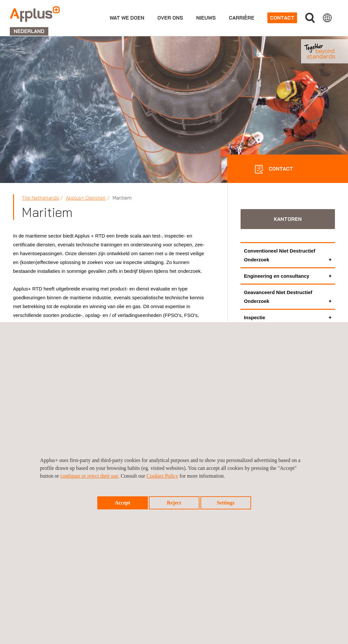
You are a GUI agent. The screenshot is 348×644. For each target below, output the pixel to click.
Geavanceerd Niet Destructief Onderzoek (278, 297)
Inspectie (254, 317)
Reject (174, 503)
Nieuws (206, 18)
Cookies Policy (162, 476)
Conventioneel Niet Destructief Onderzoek (279, 255)
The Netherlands (40, 198)
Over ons (170, 18)
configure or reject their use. (90, 476)
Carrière (242, 18)
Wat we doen (127, 18)
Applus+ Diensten (86, 198)
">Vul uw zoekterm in (310, 18)
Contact (282, 18)
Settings (226, 503)
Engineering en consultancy (277, 276)
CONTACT (280, 169)
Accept (122, 503)
